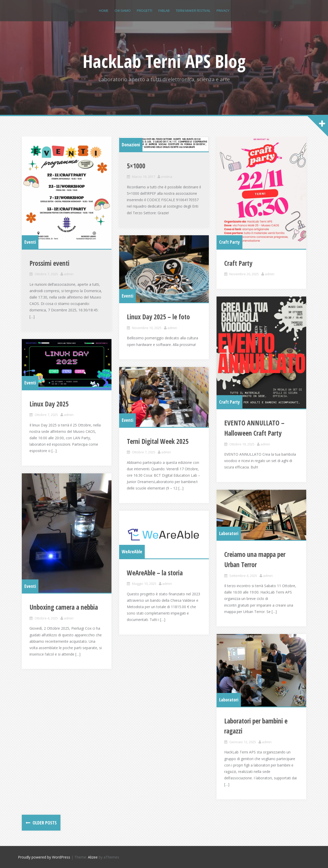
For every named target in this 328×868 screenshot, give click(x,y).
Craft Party (229, 242)
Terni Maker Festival (193, 11)
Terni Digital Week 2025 (158, 441)
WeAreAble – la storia (155, 573)
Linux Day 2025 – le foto (158, 317)
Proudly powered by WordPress (44, 857)
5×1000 (136, 166)
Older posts (44, 823)
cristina (167, 177)
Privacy (223, 11)
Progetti (145, 11)
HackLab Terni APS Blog (164, 61)
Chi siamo (123, 11)
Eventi (30, 242)
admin (69, 274)
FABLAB (164, 11)
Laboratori (229, 533)
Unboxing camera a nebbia (64, 607)
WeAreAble (132, 552)
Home (104, 11)
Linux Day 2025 (49, 404)
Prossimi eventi (49, 263)
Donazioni (131, 145)
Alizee (93, 857)
